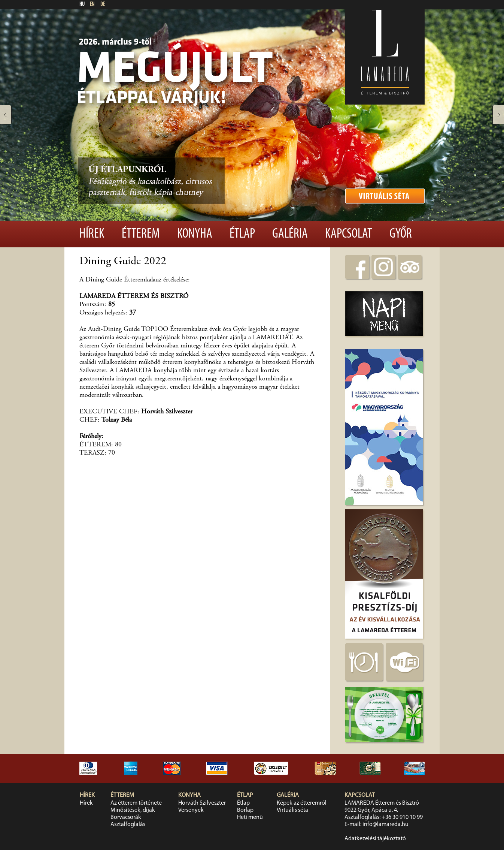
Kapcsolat (349, 234)
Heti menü (250, 817)
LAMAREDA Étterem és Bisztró (382, 803)
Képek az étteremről (302, 803)
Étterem (141, 234)
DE (103, 5)
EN (92, 5)
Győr (401, 234)
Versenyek (191, 810)
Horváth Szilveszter (202, 803)
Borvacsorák (126, 817)
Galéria (290, 234)
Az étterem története (136, 803)
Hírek (92, 234)
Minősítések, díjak (133, 810)
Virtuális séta (292, 810)
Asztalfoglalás (128, 825)
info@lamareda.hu (385, 825)
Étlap (242, 234)
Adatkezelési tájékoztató (375, 839)
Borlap (245, 810)
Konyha (195, 234)
